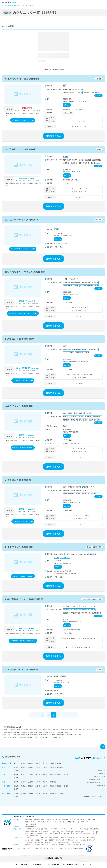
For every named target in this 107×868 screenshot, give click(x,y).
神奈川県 (60, 767)
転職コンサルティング (74, 838)
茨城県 (16, 767)
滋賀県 (16, 782)
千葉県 (45, 767)
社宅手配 (83, 844)
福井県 (38, 775)
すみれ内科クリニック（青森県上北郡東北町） (23, 79)
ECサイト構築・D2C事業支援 (34, 833)
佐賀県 (23, 793)
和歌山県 (53, 782)
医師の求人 (92, 840)
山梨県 (16, 770)
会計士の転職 (29, 840)
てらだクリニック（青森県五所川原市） (20, 339)
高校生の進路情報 (31, 826)
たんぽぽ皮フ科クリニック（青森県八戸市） (22, 220)
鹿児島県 (60, 793)
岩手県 (31, 763)
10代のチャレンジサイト (61, 829)
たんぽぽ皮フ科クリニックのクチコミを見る (23, 249)
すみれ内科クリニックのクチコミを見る (23, 120)
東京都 (52, 767)
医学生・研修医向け (62, 820)
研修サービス (29, 844)
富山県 (23, 775)
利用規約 (102, 773)
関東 (4, 767)
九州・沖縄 (6, 793)
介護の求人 (48, 842)
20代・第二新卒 (54, 838)
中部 (4, 775)
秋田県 (45, 763)
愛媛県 (66, 786)
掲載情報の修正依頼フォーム (30, 737)
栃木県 (23, 767)
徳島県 (52, 786)
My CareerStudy (66, 833)
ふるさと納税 (49, 833)
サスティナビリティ (53, 849)
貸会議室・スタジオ (72, 844)
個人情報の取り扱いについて (96, 782)
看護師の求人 (70, 840)
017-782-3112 (68, 183)
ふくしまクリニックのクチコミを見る (23, 576)
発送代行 (54, 844)
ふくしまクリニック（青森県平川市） (19, 547)
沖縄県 (16, 796)
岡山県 (31, 786)
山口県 (45, 786)
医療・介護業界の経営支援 (62, 842)
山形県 (52, 763)
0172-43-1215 (59, 577)
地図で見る (67, 105)
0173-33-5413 (68, 633)
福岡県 (16, 793)
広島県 (38, 786)
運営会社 (101, 770)
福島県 (59, 763)
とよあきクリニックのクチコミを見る (23, 447)
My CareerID (77, 833)
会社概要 (36, 849)
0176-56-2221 (68, 113)
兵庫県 (38, 782)
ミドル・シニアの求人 (59, 822)
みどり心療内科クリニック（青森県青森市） (22, 670)
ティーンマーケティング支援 (79, 829)
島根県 (23, 786)
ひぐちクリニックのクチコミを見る (23, 521)
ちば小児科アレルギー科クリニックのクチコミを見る (23, 313)
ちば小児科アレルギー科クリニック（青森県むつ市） (25, 272)
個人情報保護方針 (79, 849)
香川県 (59, 786)
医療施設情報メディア (89, 833)
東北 (10, 763)
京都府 (23, 782)
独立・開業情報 (75, 820)
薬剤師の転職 (60, 840)
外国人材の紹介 (76, 842)
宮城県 (38, 763)
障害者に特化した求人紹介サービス (78, 822)
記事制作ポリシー (99, 776)
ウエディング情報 (58, 831)
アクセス (43, 849)
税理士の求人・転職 (41, 840)
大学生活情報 (94, 829)
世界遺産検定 (69, 831)
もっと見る (98, 95)
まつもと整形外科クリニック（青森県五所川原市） (24, 599)
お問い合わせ (101, 785)
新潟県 (16, 775)
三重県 (16, 777)
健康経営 (62, 844)
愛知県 (66, 775)
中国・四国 (6, 786)
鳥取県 (16, 786)
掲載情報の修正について (97, 779)
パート (48, 822)
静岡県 (59, 775)
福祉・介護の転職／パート (33, 824)
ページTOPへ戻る (103, 747)
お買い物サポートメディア (33, 835)
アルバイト (41, 822)
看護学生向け (50, 820)
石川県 (31, 775)
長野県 (45, 775)
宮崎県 (52, 793)
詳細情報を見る (53, 136)
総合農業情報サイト (81, 831)
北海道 (4, 763)
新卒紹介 (63, 838)
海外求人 (95, 820)
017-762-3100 (68, 440)
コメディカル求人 (81, 840)
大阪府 (31, 782)
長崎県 (31, 793)
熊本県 (38, 793)
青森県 (23, 763)
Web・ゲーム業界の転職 (40, 838)
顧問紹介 (52, 840)
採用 (61, 849)
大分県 (45, 793)
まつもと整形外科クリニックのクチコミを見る (23, 641)
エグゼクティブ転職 (89, 838)
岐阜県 (52, 775)
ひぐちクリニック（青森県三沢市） (18, 480)
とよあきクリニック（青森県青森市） (19, 406)
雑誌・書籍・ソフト (45, 831)
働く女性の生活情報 (31, 831)
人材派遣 (28, 838)
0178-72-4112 (59, 247)
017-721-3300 (59, 694)
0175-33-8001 (68, 302)
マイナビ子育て (94, 831)
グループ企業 (68, 849)
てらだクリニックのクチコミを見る (23, 380)
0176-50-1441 (68, 510)
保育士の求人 (29, 842)
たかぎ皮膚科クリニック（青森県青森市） (21, 149)
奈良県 (45, 782)
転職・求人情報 (86, 820)
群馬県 (31, 767)
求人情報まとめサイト (32, 829)
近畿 (4, 782)
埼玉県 (38, 767)
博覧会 (56, 833)
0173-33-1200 (68, 369)
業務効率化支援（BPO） (43, 844)
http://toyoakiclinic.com (72, 443)
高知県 (16, 789)
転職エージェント (31, 822)
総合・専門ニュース (46, 829)
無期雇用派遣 (39, 842)
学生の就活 (29, 820)
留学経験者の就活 (39, 820)
